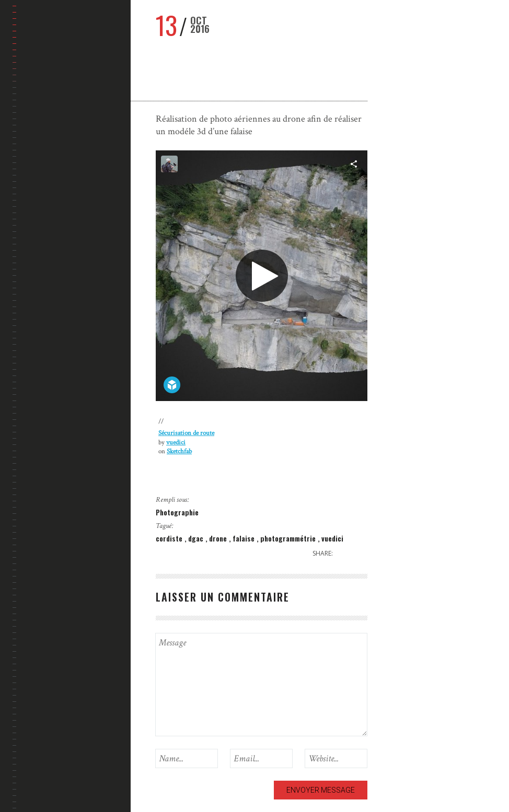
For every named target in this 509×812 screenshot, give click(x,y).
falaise (245, 538)
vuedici (176, 443)
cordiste (170, 538)
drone (219, 538)
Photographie (177, 512)
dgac (197, 538)
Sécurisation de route (186, 433)
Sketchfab (179, 451)
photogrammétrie (289, 538)
